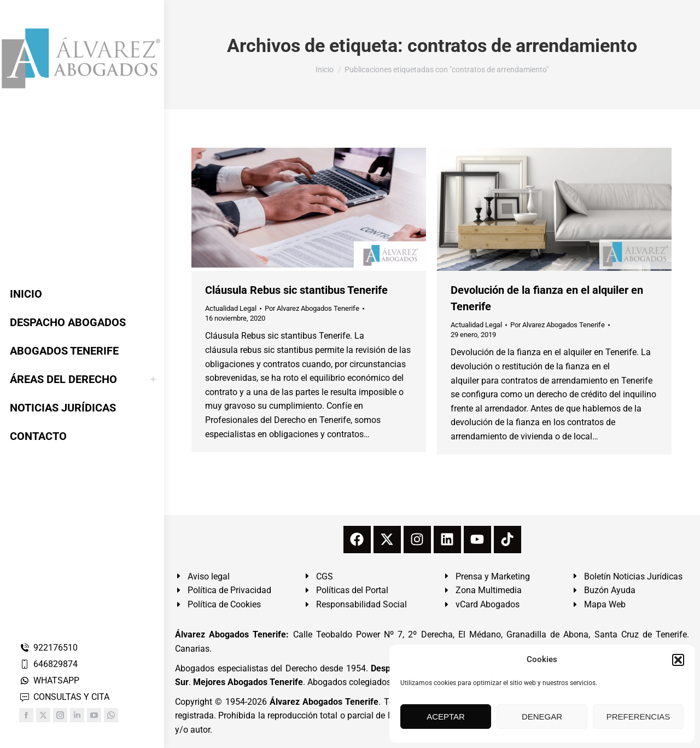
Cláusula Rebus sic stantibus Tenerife (296, 290)
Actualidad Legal (231, 308)
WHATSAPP (49, 680)
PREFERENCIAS (638, 717)
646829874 (48, 664)
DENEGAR (542, 717)
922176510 (48, 648)
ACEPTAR (446, 717)
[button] (678, 660)
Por (312, 308)
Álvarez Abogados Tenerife (324, 702)
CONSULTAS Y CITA (64, 697)
